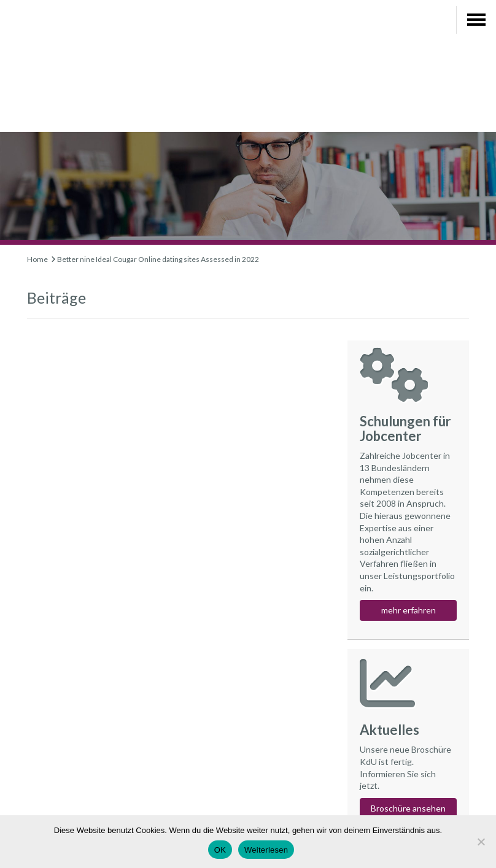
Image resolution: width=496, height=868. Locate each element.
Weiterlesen (266, 850)
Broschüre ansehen (408, 808)
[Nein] (481, 842)
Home (37, 259)
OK (220, 850)
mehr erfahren (409, 610)
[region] (248, 173)
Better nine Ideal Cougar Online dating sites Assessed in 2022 (158, 259)
